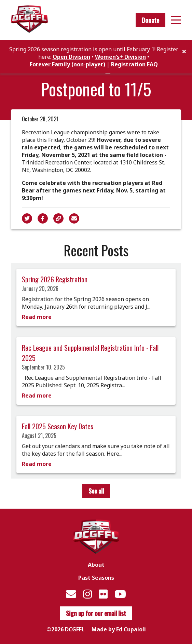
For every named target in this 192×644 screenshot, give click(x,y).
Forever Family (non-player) (67, 64)
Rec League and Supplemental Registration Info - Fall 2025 (90, 353)
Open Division (71, 57)
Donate (150, 20)
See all (96, 491)
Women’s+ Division (120, 57)
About (96, 565)
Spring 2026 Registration (55, 279)
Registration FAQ (134, 64)
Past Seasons (96, 578)
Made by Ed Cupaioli (119, 629)
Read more (37, 317)
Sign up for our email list (96, 613)
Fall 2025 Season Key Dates (58, 426)
